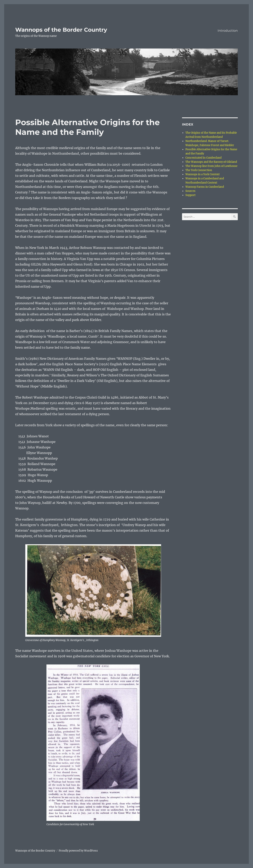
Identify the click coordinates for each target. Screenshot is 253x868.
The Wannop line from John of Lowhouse (211, 166)
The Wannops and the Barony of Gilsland (211, 162)
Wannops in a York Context (202, 174)
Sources (190, 191)
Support (190, 195)
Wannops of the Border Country (61, 30)
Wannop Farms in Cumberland (205, 187)
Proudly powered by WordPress (78, 851)
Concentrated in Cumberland (203, 158)
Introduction (228, 31)
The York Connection (199, 170)
